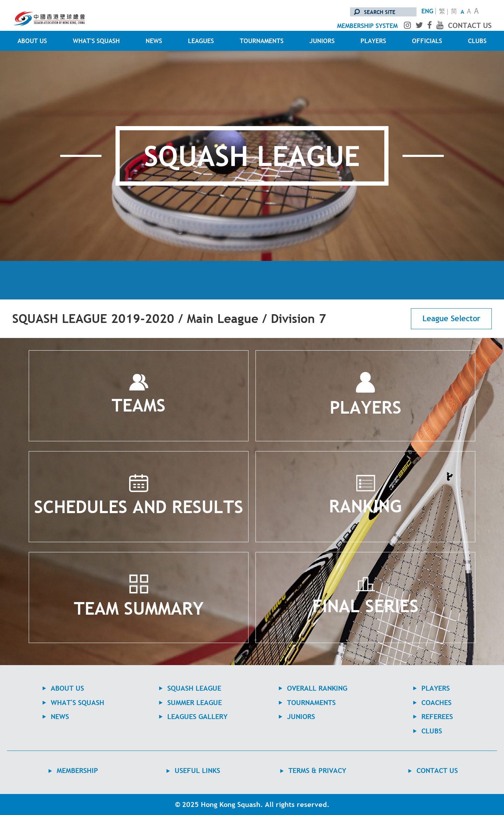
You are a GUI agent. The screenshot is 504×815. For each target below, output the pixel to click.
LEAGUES (201, 41)
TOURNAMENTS (262, 41)
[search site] (383, 12)
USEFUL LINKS (197, 771)
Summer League (195, 703)
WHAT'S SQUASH (96, 41)
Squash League (194, 688)
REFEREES (437, 717)
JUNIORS (322, 41)
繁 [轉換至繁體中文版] (442, 12)
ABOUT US (32, 41)
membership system (367, 26)
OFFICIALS (427, 41)
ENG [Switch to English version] (427, 11)
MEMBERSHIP (77, 771)
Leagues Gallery (197, 717)
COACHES (436, 703)
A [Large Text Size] (476, 12)
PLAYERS (373, 41)
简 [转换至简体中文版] (454, 12)
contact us (470, 25)
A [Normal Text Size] (469, 12)
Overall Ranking (317, 688)
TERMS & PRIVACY (317, 771)
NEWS (154, 41)
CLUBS (477, 41)
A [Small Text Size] (462, 12)
